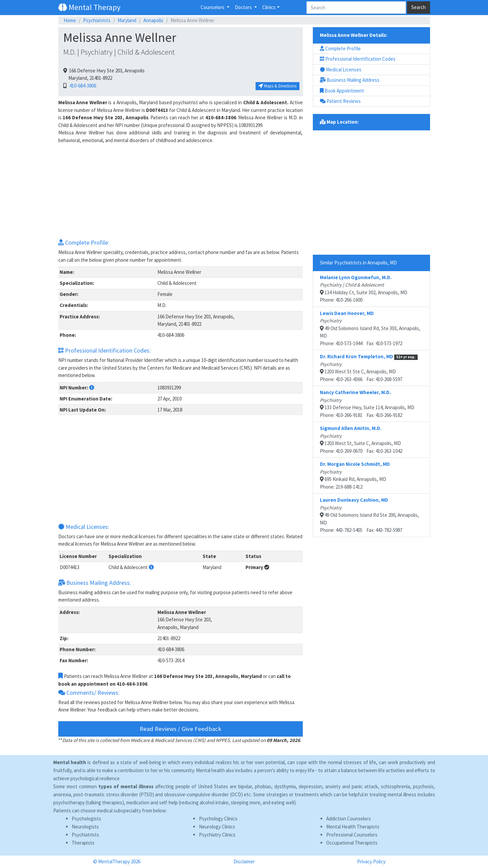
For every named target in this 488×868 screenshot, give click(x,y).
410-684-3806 (82, 86)
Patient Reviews (340, 101)
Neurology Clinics (217, 827)
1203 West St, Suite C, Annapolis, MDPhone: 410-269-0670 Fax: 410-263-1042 (361, 440)
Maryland (127, 20)
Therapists (83, 843)
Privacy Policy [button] (371, 861)
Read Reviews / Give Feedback (181, 729)
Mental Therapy (89, 7)
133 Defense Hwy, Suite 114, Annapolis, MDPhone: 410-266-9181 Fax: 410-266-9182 (367, 404)
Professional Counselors (352, 835)
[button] (92, 388)
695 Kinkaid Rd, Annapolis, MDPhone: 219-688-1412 (355, 475)
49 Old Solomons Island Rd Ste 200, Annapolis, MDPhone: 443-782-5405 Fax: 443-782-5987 (369, 515)
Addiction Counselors (348, 819)
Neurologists (85, 827)
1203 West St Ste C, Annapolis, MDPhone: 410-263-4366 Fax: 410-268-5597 (369, 368)
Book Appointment (342, 91)
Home (70, 20)
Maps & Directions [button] (277, 86)
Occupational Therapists (352, 843)
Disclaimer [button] (244, 861)
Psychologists (86, 819)
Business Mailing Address (350, 80)
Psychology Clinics (218, 819)
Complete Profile (340, 48)
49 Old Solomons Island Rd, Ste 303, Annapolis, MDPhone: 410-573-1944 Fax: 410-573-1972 (370, 328)
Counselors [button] (213, 7)
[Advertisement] (181, 191)
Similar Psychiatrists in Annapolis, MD (358, 263)
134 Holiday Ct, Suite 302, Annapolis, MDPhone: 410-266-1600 (364, 289)
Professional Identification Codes (358, 59)
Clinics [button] (269, 7)
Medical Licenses (341, 70)
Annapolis (153, 20)
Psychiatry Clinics (217, 835)
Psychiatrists (97, 20)
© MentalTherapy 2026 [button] (117, 861)
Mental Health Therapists (353, 827)
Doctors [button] (244, 7)
